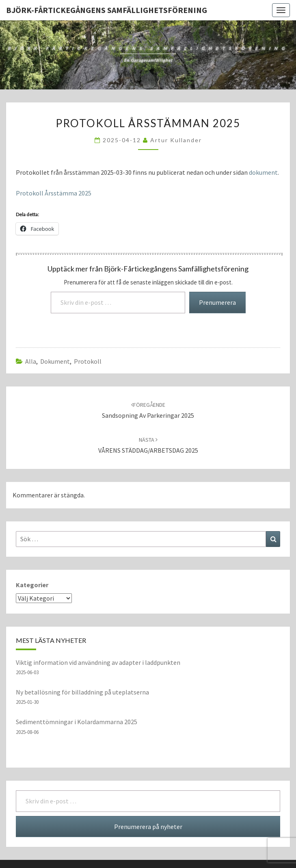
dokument (263, 172)
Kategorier (32, 585)
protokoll (88, 361)
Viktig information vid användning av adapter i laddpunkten (98, 662)
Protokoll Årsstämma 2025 (54, 193)
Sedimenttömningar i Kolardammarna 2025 (77, 722)
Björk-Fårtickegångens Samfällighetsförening (107, 10)
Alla (31, 361)
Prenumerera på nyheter (148, 827)
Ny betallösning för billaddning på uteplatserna (82, 692)
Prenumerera (217, 302)
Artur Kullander (176, 140)
